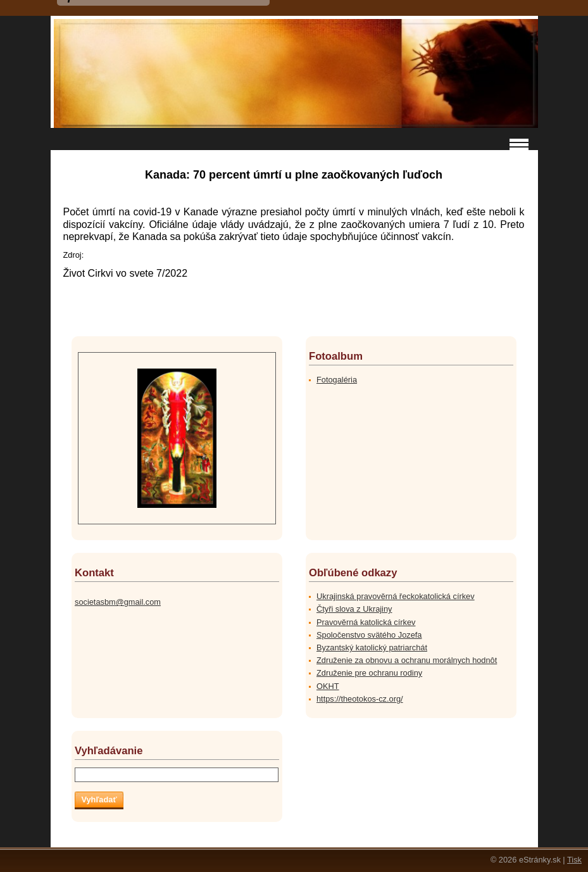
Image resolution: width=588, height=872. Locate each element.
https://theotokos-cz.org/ (360, 699)
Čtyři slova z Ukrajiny (354, 609)
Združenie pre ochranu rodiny (369, 673)
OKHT (328, 686)
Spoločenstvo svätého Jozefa (369, 635)
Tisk (574, 860)
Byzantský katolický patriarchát (372, 648)
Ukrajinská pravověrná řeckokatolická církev (396, 596)
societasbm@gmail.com (118, 602)
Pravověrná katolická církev (366, 622)
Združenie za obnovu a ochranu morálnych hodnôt (407, 660)
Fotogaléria (337, 380)
